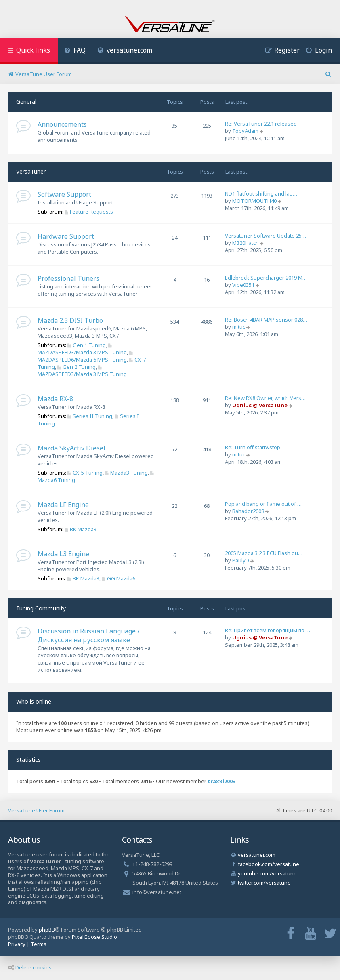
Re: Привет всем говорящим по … (268, 630)
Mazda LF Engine (63, 505)
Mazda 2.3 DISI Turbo (70, 320)
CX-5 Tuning (85, 473)
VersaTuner (31, 171)
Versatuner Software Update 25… (265, 236)
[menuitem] (75, 51)
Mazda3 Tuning (126, 473)
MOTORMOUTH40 (254, 201)
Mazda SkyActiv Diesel (71, 448)
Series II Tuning (90, 416)
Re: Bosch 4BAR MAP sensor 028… (266, 320)
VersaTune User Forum (36, 810)
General (26, 102)
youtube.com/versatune (267, 873)
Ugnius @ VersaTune (260, 405)
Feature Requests (89, 212)
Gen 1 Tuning (87, 345)
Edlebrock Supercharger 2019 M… (266, 278)
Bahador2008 (248, 511)
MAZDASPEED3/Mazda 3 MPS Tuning (82, 350)
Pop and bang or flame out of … (263, 504)
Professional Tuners (68, 278)
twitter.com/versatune (264, 883)
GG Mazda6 (119, 578)
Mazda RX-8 (55, 399)
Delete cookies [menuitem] (30, 967)
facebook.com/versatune (269, 864)
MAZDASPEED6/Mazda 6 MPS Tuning (86, 357)
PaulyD (241, 560)
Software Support (64, 194)
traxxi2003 (221, 781)
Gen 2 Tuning (77, 367)
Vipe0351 (243, 285)
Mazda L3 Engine (63, 554)
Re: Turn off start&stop (253, 447)
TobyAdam (245, 131)
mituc (239, 327)
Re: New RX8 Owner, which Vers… (265, 398)
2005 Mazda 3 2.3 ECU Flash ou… (264, 553)
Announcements (62, 124)
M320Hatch (246, 243)
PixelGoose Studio (94, 937)
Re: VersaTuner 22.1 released (261, 124)
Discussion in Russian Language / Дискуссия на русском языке (89, 635)
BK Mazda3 (81, 529)
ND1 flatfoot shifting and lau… (261, 193)
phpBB (47, 930)
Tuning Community (41, 608)
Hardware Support (66, 236)
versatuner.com (125, 50)
